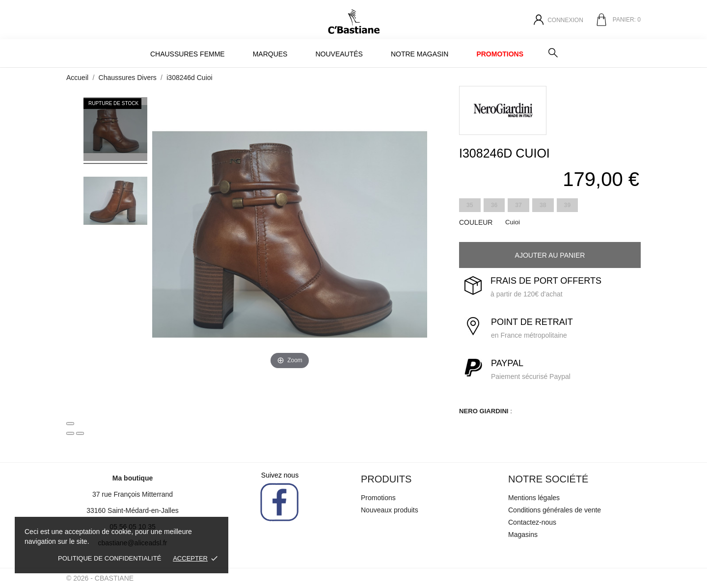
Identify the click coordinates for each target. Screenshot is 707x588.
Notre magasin (420, 54)
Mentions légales (534, 498)
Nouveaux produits (390, 510)
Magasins (523, 535)
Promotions (500, 54)
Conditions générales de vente (555, 510)
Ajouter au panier (550, 255)
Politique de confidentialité (109, 558)
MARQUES (270, 54)
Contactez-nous (532, 522)
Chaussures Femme (188, 54)
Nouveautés (339, 54)
